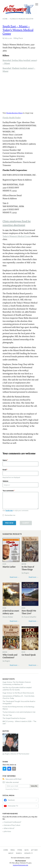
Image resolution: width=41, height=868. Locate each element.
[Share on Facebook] (9, 769)
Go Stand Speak (29, 655)
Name (5, 460)
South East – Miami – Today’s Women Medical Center (18, 30)
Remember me (10, 515)
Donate (28, 853)
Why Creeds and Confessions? (10, 656)
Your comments (8, 491)
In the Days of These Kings (28, 568)
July (6, 38)
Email (5, 470)
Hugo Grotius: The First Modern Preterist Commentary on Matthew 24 (17, 683)
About (11, 853)
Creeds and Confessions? (12, 822)
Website (5, 481)
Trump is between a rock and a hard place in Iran (19, 712)
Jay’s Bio (34, 850)
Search (19, 853)
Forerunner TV (13, 806)
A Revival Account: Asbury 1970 (11, 612)
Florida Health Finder (12, 118)
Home (6, 850)
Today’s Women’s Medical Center (17, 236)
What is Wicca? (9, 828)
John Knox (7, 831)
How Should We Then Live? (29, 612)
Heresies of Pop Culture (12, 825)
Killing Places (18, 38)
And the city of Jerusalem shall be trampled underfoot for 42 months (17, 689)
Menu (13, 850)
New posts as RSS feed (13, 779)
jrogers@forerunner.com (20, 865)
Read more (14, 577)
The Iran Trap (7, 715)
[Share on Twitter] (5, 769)
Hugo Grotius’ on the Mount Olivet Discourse (18, 693)
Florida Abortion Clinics (14, 113)
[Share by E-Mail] (14, 769)
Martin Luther (9, 567)
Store (20, 850)
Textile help (9, 511)
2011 (11, 38)
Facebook (11, 800)
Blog (27, 850)
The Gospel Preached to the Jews (14, 718)
